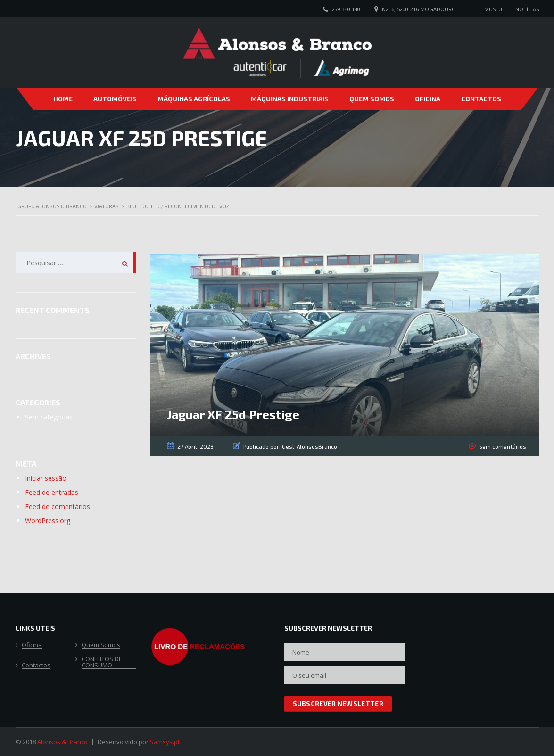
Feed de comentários (58, 506)
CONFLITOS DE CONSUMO (102, 662)
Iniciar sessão (46, 478)
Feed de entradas (52, 492)
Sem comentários (503, 446)
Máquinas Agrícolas (194, 99)
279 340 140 (346, 9)
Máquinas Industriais (290, 99)
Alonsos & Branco (62, 742)
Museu (493, 9)
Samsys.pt (165, 742)
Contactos (481, 99)
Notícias (527, 9)
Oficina (428, 99)
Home (63, 99)
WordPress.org (48, 521)
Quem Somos (372, 99)
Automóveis (115, 99)
